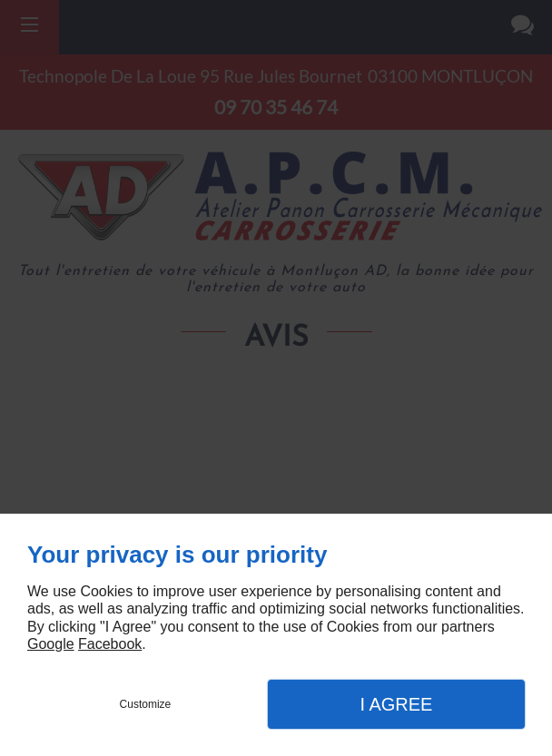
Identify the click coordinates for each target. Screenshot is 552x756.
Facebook (110, 644)
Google (51, 644)
